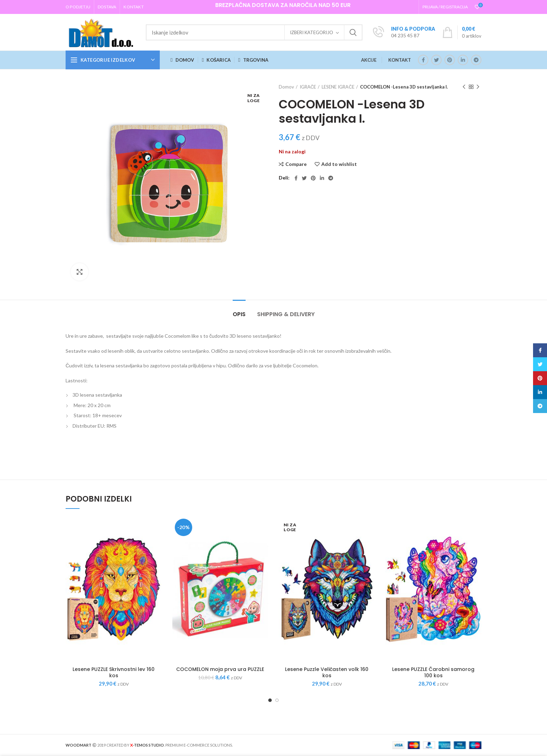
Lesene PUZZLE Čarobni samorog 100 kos (433, 672)
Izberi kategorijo (312, 32)
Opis (239, 314)
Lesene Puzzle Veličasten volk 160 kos (327, 672)
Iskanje (353, 32)
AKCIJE (369, 60)
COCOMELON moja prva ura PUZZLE (220, 669)
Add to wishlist (339, 164)
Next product (478, 87)
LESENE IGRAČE (338, 87)
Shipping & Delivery (286, 314)
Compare (296, 164)
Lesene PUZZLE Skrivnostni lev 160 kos (114, 672)
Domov (286, 87)
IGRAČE (308, 87)
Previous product (464, 87)
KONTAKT (400, 60)
